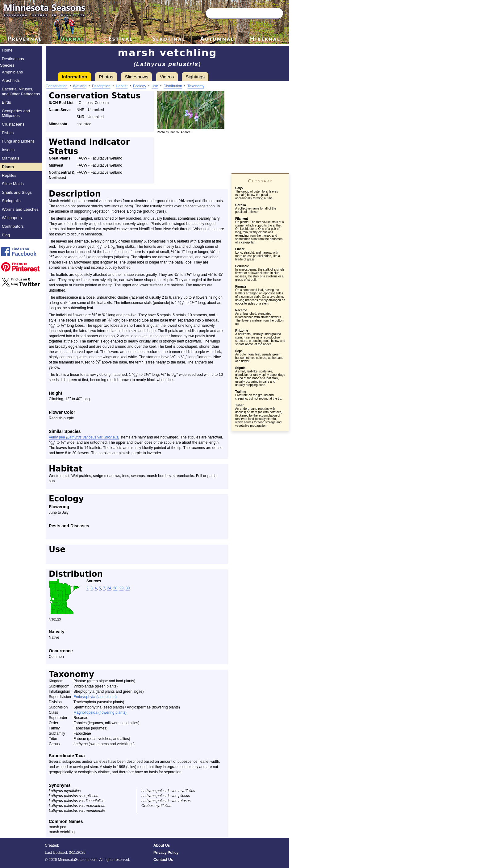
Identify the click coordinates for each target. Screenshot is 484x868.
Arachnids (11, 80)
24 (109, 588)
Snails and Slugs (17, 192)
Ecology (140, 86)
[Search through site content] (235, 13)
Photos (106, 77)
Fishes (8, 133)
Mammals (10, 158)
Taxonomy (196, 86)
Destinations (13, 59)
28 (115, 588)
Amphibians (12, 72)
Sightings (195, 77)
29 (121, 588)
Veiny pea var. (84, 437)
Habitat (122, 86)
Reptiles (9, 175)
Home (7, 50)
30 (128, 588)
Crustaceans (13, 124)
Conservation (57, 86)
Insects (8, 150)
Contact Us (163, 860)
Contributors (13, 226)
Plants (8, 167)
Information (75, 77)
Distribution (173, 86)
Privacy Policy (166, 853)
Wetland (80, 86)
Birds (6, 102)
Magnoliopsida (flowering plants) (100, 712)
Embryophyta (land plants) (95, 697)
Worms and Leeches (20, 209)
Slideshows (136, 77)
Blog (6, 235)
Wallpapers (12, 218)
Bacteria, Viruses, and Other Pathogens (21, 91)
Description (101, 86)
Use (155, 86)
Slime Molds (13, 184)
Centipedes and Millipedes (16, 113)
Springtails (11, 201)
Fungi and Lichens (18, 141)
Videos (167, 77)
